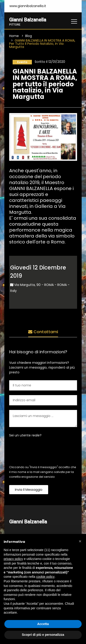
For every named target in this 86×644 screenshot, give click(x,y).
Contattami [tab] (43, 332)
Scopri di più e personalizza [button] (43, 635)
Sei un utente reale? (25, 435)
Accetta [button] (43, 624)
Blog (29, 36)
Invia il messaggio (29, 490)
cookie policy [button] (45, 577)
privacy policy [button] (13, 559)
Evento (22, 62)
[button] (80, 541)
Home (14, 36)
